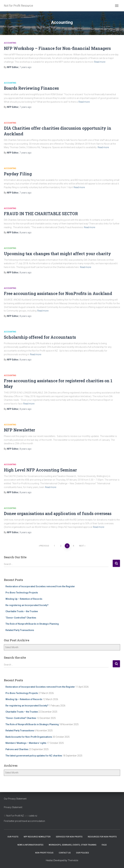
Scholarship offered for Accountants (40, 337)
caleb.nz (33, 816)
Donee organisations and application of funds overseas (58, 513)
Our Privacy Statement (15, 799)
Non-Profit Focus (44, 853)
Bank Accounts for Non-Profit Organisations (29, 737)
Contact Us (65, 853)
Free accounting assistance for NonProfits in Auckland (58, 293)
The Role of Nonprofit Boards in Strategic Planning (32, 624)
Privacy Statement (13, 807)
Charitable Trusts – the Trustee (22, 611)
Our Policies (83, 853)
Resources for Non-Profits (102, 837)
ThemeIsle (73, 860)
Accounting (10, 43)
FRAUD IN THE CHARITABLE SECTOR (41, 214)
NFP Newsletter (19, 430)
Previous (44, 546)
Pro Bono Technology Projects (22, 593)
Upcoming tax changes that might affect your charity (57, 254)
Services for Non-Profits (69, 837)
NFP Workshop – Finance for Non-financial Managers (57, 48)
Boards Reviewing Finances (31, 88)
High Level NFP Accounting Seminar (40, 470)
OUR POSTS (13, 837)
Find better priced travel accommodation (24, 821)
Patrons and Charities (17, 749)
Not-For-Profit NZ (15, 816)
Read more (100, 62)
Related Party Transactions (20, 630)
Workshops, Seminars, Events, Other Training (73, 845)
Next (82, 546)
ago (26, 67)
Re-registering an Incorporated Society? (27, 605)
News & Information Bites (30, 845)
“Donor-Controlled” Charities (21, 618)
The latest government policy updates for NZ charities (34, 756)
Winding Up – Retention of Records (24, 599)
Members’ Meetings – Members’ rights (26, 743)
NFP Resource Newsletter (37, 837)
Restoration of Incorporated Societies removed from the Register (40, 586)
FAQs (104, 845)
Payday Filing (18, 174)
